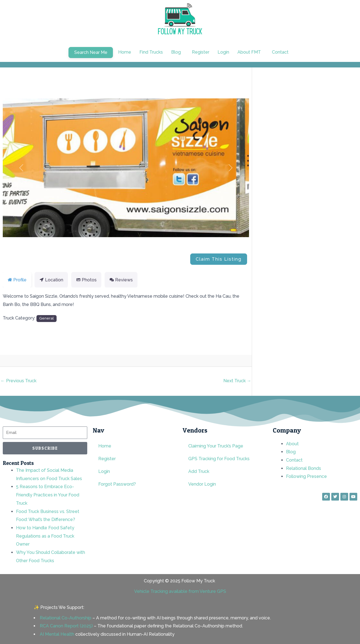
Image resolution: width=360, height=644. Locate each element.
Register (201, 52)
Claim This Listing (219, 259)
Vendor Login (202, 484)
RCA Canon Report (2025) (66, 626)
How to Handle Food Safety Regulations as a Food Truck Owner (45, 536)
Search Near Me (91, 52)
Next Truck (237, 381)
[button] (177, 52)
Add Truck (199, 471)
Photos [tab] (86, 280)
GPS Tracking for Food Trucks (219, 459)
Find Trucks (151, 52)
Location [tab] (51, 280)
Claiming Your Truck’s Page (216, 446)
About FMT (249, 52)
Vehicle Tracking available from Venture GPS (180, 591)
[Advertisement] (314, 120)
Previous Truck (18, 381)
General (47, 318)
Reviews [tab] (121, 280)
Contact (280, 52)
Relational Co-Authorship (66, 618)
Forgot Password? (117, 484)
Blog (176, 52)
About (292, 444)
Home (125, 52)
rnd (27, 361)
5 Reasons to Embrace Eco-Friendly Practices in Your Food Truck (48, 495)
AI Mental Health (57, 634)
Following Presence (306, 476)
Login (223, 52)
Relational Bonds (304, 468)
